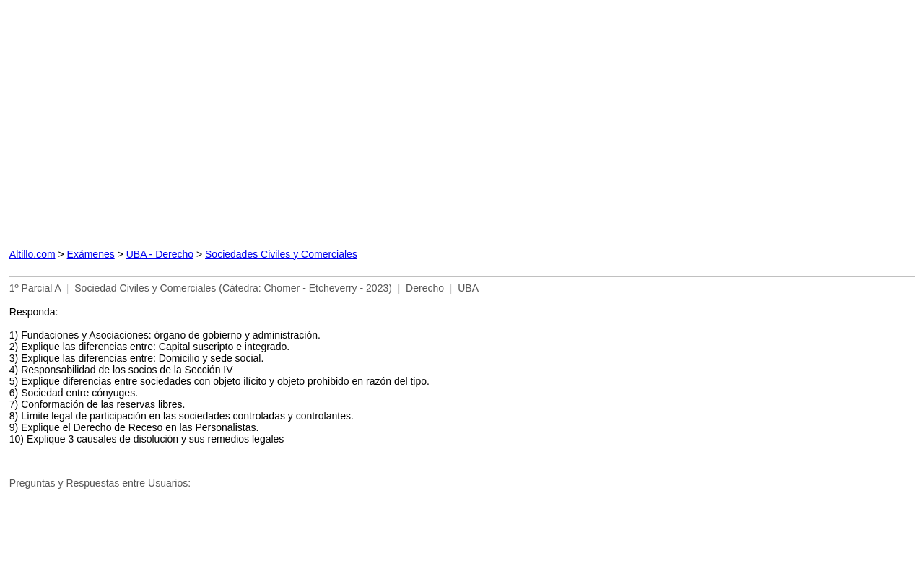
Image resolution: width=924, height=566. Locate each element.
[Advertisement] (313, 121)
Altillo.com (32, 254)
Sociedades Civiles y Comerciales (281, 254)
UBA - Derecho (160, 254)
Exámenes (91, 254)
